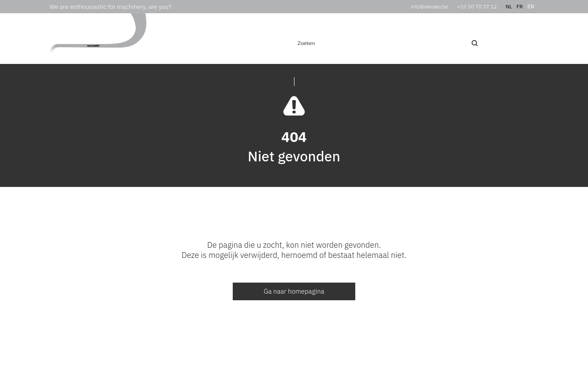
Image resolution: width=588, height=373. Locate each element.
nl (509, 6)
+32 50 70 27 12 (477, 6)
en (531, 6)
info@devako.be (430, 6)
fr (520, 6)
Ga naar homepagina (294, 291)
